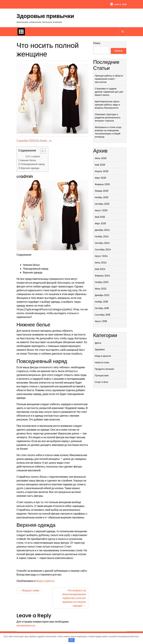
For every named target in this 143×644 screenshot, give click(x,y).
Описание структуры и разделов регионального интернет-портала (108, 118)
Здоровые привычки (45, 16)
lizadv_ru (46, 141)
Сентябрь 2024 (103, 250)
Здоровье (100, 349)
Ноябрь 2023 (102, 282)
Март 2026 (101, 178)
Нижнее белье (28, 160)
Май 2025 (100, 217)
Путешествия (102, 376)
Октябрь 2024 (102, 243)
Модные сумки (31, 590)
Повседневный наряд (33, 164)
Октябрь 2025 (102, 204)
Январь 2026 (102, 191)
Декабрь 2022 (102, 295)
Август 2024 (101, 256)
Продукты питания (104, 369)
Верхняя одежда (30, 168)
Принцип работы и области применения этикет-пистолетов (109, 79)
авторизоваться (26, 625)
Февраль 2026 (102, 184)
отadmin (36, 157)
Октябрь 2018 (102, 308)
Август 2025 (101, 210)
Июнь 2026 (101, 158)
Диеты (98, 343)
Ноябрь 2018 (101, 302)
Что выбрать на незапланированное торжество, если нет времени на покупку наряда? (74, 598)
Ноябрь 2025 (102, 197)
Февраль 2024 (103, 276)
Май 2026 (100, 165)
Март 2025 (101, 223)
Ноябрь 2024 (102, 237)
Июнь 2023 (101, 289)
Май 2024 (100, 269)
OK (71, 640)
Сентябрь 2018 (103, 315)
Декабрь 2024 (102, 230)
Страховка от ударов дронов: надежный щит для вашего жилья (109, 92)
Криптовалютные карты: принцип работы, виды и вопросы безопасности (107, 105)
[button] (41, 152)
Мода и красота (45, 581)
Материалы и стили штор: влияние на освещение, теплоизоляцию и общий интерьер (108, 132)
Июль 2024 (101, 263)
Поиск (97, 43)
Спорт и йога (101, 382)
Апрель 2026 (102, 171)
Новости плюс (102, 362)
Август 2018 (101, 321)
